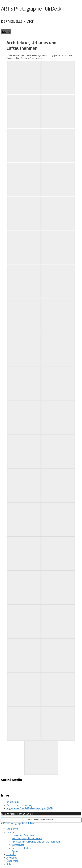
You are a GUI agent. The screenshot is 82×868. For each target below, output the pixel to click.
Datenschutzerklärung (19, 805)
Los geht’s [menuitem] (12, 829)
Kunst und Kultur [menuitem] (22, 848)
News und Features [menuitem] (23, 835)
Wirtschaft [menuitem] (18, 845)
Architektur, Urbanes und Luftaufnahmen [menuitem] (36, 842)
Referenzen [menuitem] (13, 864)
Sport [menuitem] (15, 851)
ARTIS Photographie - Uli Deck (31, 9)
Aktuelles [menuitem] (12, 858)
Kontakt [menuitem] (11, 854)
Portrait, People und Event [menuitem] (27, 838)
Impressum (13, 802)
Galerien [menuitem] (11, 832)
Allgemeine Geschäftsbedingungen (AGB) (30, 808)
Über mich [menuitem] (12, 861)
